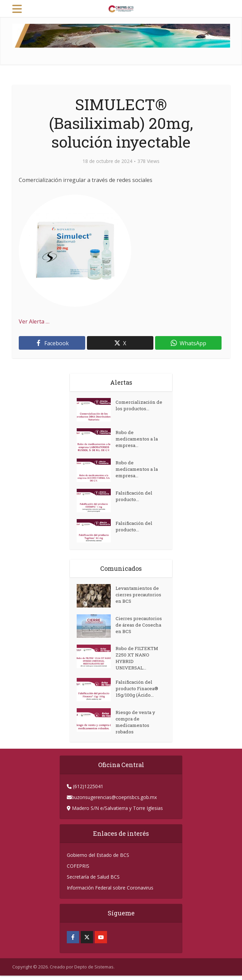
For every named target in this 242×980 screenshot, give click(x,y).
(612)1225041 (87, 791)
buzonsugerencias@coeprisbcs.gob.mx (114, 802)
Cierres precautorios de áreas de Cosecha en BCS (140, 626)
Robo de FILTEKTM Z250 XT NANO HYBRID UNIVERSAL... (138, 660)
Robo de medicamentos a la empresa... (139, 440)
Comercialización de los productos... (137, 406)
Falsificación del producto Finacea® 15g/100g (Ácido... (138, 692)
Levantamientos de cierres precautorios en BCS (140, 596)
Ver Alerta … (34, 321)
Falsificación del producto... (136, 497)
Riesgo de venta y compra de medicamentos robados (136, 726)
